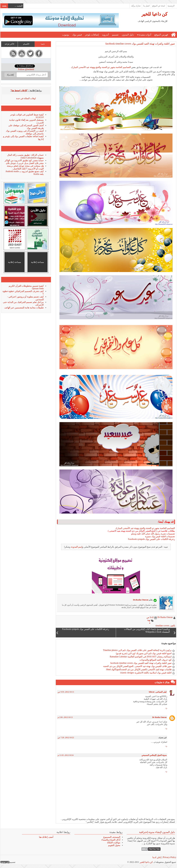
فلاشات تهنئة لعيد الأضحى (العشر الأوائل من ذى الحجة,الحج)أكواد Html (139, 669)
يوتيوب (65, 35)
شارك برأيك (136, 6)
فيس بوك (77, 35)
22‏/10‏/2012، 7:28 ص (66, 738)
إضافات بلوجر (92, 35)
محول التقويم (114, 845)
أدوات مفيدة (145, 35)
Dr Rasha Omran (159, 717)
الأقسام (26, 44)
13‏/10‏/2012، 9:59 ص (66, 692)
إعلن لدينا (157, 857)
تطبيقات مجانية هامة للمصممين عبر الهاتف (24, 308)
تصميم (115, 35)
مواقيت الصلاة (114, 843)
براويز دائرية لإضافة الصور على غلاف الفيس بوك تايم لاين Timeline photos (137, 650)
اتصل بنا (146, 6)
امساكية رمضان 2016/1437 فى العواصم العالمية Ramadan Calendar (140, 657)
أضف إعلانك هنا (46, 837)
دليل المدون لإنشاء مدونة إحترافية (157, 832)
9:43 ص (150, 617)
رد (166, 708)
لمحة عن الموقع (158, 6)
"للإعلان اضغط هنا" (19, 91)
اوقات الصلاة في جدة (26, 98)
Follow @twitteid (26, 69)
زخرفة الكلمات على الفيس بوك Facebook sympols (151, 539)
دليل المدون (128, 35)
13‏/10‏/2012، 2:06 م (65, 717)
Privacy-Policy (169, 857)
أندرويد (105, 35)
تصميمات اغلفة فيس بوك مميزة (160, 536)
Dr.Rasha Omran (141, 600)
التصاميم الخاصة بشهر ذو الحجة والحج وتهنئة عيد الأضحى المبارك (101, 67)
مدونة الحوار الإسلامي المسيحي (154, 755)
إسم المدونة (77, 547)
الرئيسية (171, 6)
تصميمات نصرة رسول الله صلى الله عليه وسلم (153, 534)
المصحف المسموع (112, 837)
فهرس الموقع (161, 35)
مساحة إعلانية (37, 262)
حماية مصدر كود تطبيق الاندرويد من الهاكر (24, 160)
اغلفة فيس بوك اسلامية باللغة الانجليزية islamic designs (146, 673)
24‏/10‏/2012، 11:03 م (65, 755)
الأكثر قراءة (9, 44)
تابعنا (43, 44)
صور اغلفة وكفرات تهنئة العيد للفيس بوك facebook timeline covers (140, 44)
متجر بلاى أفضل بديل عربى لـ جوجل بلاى (25, 163)
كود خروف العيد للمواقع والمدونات (155, 660)
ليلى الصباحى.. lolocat (158, 692)
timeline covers (162, 626)
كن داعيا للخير (154, 14)
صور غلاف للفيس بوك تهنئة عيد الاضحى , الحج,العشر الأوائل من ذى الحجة (137, 666)
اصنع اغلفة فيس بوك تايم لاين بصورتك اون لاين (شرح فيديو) (144, 653)
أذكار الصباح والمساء (111, 840)
